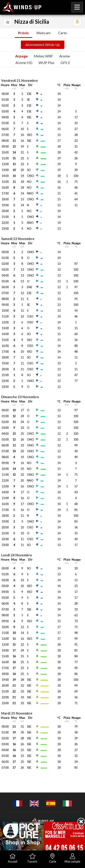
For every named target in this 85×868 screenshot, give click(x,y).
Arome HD (24, 63)
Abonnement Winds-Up (43, 45)
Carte (62, 33)
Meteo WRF (43, 56)
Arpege (21, 56)
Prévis (23, 33)
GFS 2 (65, 63)
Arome (64, 56)
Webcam (43, 33)
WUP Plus (46, 63)
